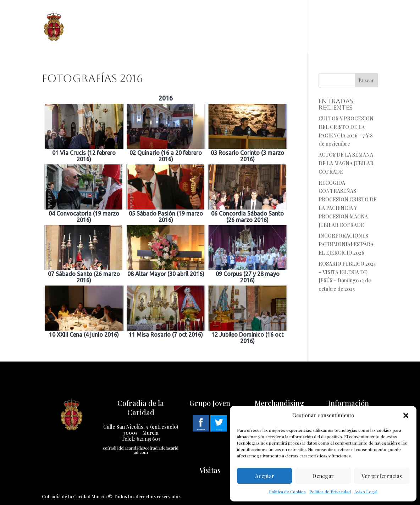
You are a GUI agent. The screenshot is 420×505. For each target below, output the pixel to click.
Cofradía (119, 17)
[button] (406, 416)
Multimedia (285, 17)
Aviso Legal (366, 492)
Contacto (332, 17)
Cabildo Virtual (101, 36)
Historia (160, 17)
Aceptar (265, 476)
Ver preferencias (382, 476)
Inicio (88, 17)
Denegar (323, 476)
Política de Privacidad (330, 492)
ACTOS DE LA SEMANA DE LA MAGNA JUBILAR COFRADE (346, 163)
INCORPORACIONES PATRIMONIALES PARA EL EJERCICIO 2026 (346, 244)
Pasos (196, 17)
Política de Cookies (287, 492)
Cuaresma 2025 (233, 17)
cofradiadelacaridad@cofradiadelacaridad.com (141, 450)
